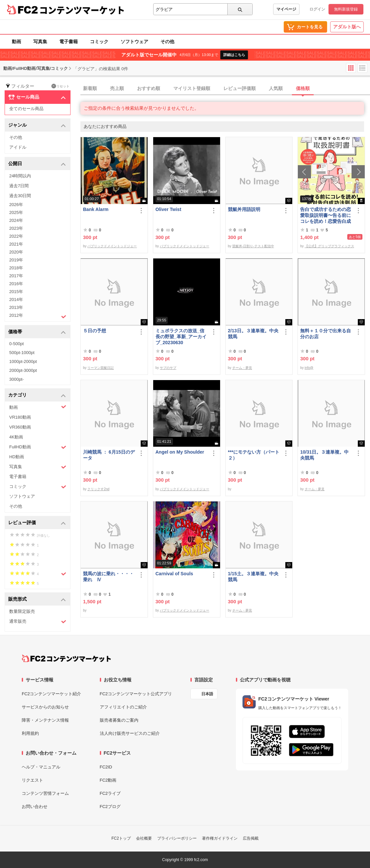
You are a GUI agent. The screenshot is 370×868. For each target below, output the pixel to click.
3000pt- (16, 379)
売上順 (117, 88)
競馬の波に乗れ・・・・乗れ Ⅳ (108, 577)
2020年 (16, 252)
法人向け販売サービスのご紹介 (130, 733)
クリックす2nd (98, 489)
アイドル (18, 147)
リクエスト (32, 780)
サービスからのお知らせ (45, 707)
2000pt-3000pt (23, 370)
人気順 (276, 88)
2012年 (38, 316)
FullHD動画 (38, 447)
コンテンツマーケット (82, 10)
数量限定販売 (22, 611)
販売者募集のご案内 (119, 720)
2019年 (16, 260)
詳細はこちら (234, 55)
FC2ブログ (110, 807)
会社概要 (144, 838)
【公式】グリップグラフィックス (329, 246)
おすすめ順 (149, 88)
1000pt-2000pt (23, 361)
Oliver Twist (168, 209)
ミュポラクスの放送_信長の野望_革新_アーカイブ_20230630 (181, 337)
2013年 (16, 307)
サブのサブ (168, 368)
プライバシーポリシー (177, 838)
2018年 (16, 268)
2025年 (16, 212)
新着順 (90, 88)
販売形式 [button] (37, 599)
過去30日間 (20, 196)
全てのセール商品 (26, 109)
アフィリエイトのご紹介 (123, 707)
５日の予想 (95, 331)
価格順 (303, 88)
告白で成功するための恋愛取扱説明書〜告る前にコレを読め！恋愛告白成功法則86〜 (326, 215)
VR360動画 (20, 427)
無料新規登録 (346, 9)
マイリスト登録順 (192, 88)
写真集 (40, 42)
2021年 (16, 244)
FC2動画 (108, 780)
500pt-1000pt (22, 353)
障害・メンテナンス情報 (45, 720)
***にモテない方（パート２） (254, 455)
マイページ (286, 9)
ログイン (317, 9)
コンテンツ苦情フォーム (45, 793)
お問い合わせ (35, 807)
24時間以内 (20, 176)
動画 (16, 42)
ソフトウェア (134, 42)
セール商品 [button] (37, 97)
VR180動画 (20, 417)
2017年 (16, 276)
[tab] (225, 89)
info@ (309, 368)
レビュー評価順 (240, 88)
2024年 (16, 220)
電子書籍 (69, 42)
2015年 (16, 292)
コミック (99, 42)
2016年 (16, 284)
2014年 (16, 299)
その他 (167, 42)
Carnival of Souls (174, 574)
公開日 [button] (37, 164)
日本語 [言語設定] (207, 694)
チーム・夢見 (242, 368)
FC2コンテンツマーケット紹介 (52, 694)
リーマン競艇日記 (100, 368)
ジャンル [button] (37, 125)
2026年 (16, 205)
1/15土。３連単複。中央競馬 (253, 577)
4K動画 (16, 437)
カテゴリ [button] (37, 395)
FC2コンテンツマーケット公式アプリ (136, 694)
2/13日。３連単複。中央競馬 (253, 334)
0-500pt (16, 344)
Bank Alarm (96, 209)
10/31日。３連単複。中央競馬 (324, 455)
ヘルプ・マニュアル (41, 767)
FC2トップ (121, 838)
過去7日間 (19, 186)
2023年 (16, 228)
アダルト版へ (347, 27)
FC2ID (106, 767)
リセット (60, 86)
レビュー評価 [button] (37, 523)
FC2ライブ (110, 793)
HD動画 (17, 457)
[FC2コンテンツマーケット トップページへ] (66, 658)
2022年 (16, 236)
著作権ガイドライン (220, 838)
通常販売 (38, 622)
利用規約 (30, 733)
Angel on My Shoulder (180, 452)
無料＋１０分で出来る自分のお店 (326, 334)
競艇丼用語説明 (244, 209)
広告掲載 (251, 838)
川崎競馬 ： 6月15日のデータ (109, 455)
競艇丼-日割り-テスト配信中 (253, 246)
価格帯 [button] (37, 332)
